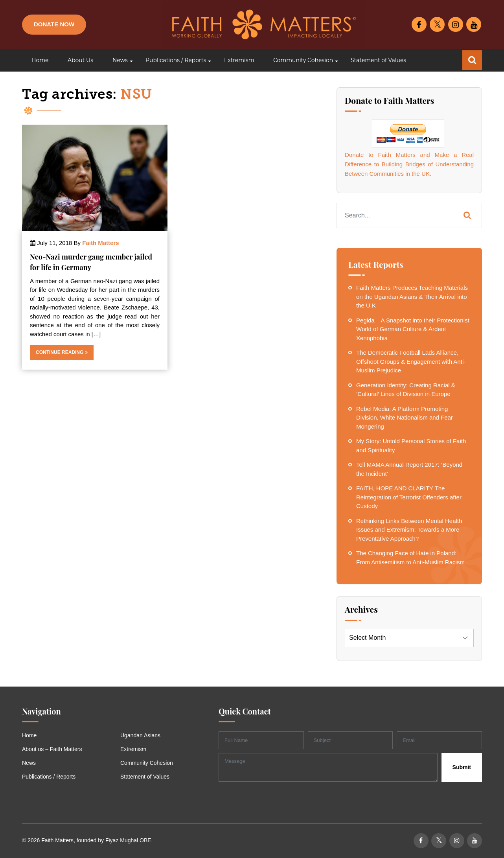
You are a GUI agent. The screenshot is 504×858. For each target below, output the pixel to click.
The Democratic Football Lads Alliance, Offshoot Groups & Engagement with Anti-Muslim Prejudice (411, 361)
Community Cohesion (147, 763)
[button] (119, 60)
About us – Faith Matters (52, 749)
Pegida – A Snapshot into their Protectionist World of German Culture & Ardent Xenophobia (413, 329)
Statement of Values (145, 777)
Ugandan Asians (140, 735)
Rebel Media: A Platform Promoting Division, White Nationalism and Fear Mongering (405, 418)
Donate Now (54, 24)
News (29, 763)
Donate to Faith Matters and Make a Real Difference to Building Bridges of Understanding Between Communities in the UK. (409, 164)
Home (29, 735)
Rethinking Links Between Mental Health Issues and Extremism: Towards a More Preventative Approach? (409, 530)
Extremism (133, 749)
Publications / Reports (49, 777)
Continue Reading (62, 352)
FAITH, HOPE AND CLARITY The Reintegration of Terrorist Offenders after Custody (409, 497)
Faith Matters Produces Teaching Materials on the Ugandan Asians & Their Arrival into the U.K (412, 296)
